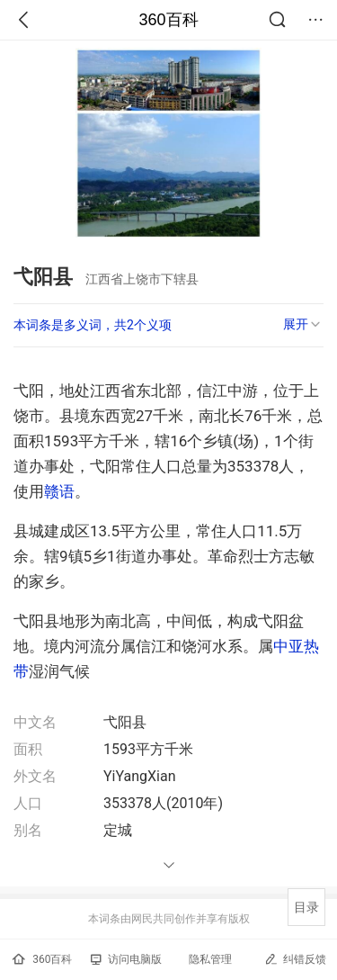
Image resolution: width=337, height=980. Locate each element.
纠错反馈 (295, 959)
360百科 (168, 20)
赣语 (59, 491)
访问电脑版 (126, 959)
